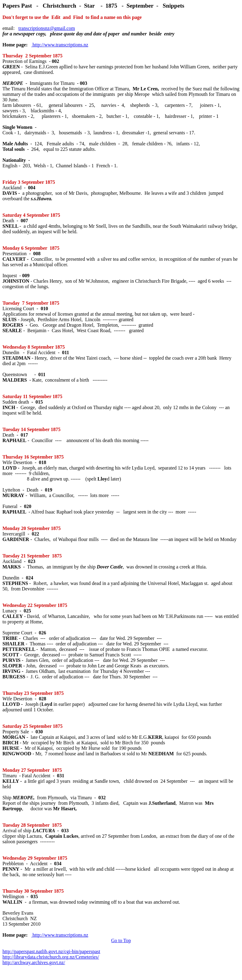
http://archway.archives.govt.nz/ (34, 962)
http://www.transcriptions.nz (60, 45)
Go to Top (121, 940)
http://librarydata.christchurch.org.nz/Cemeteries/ (51, 957)
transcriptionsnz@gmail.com (47, 28)
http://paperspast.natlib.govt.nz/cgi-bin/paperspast (51, 951)
